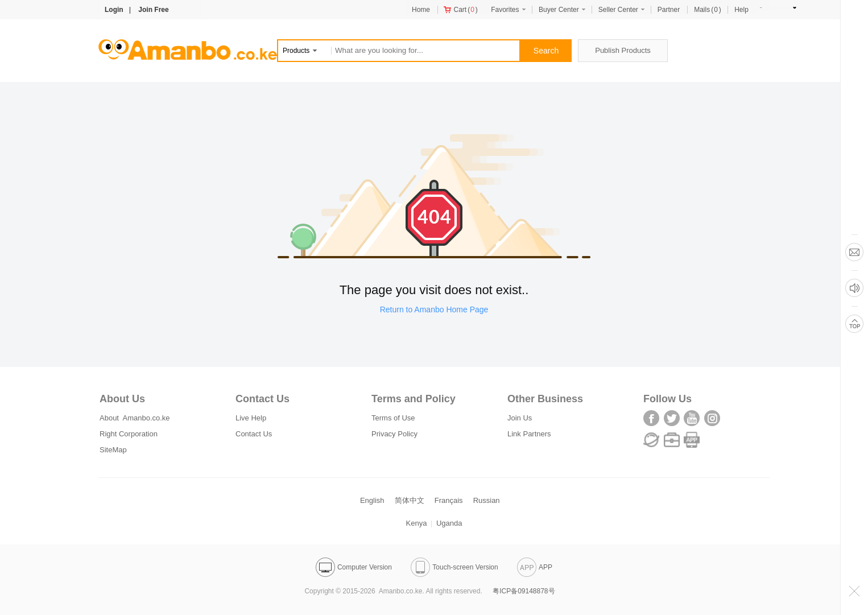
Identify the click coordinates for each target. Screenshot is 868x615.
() (461, 10)
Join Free (153, 10)
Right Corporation (129, 434)
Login (114, 10)
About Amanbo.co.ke (135, 418)
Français (449, 500)
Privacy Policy (394, 434)
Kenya (417, 523)
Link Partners (529, 434)
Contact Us (254, 434)
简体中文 (410, 500)
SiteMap (113, 450)
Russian (487, 500)
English (372, 500)
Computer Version (354, 567)
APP (535, 567)
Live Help (251, 418)
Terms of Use (393, 418)
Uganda (449, 523)
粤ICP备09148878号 (524, 591)
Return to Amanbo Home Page (434, 309)
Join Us (520, 418)
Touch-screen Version (454, 567)
